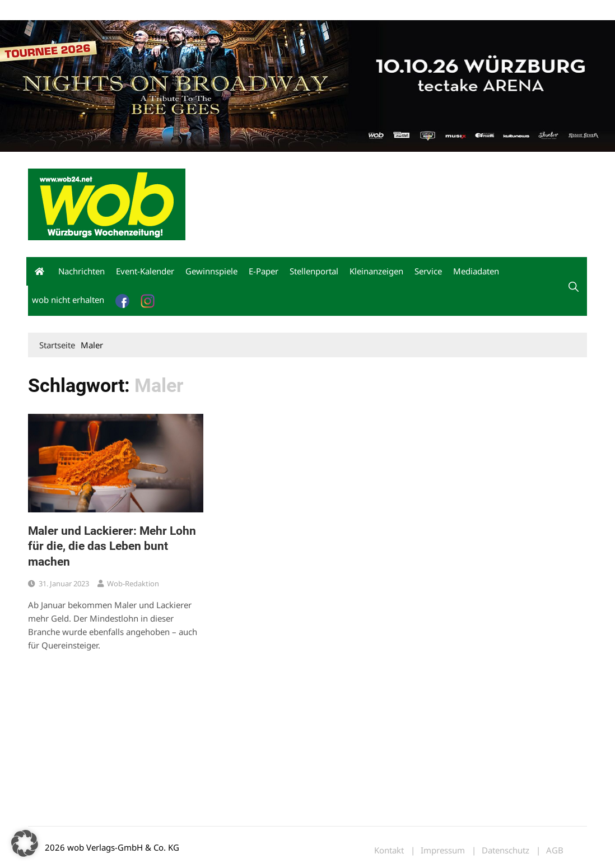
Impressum (194, 10)
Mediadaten (48, 10)
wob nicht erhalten (105, 10)
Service (428, 271)
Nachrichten (81, 271)
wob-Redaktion (133, 584)
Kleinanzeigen (376, 271)
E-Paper (264, 271)
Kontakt (156, 10)
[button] (574, 287)
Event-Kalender (145, 271)
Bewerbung (238, 10)
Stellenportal (314, 271)
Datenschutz (505, 850)
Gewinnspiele (211, 271)
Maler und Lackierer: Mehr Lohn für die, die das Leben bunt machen (112, 546)
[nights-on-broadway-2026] (307, 85)
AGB (555, 850)
